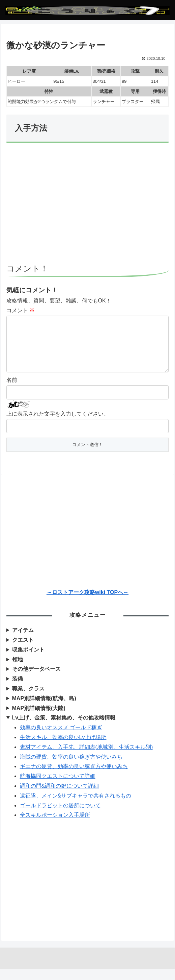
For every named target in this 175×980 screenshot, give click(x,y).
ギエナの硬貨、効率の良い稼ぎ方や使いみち (74, 777)
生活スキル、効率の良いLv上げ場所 (63, 748)
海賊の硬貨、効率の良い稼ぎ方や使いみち (71, 768)
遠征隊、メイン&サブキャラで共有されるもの (76, 806)
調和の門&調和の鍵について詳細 (60, 797)
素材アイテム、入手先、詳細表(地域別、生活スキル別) (86, 758)
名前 (12, 391)
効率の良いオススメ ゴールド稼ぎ (61, 738)
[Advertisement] (88, 206)
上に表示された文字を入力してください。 (58, 425)
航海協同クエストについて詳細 (58, 787)
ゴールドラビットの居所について (60, 816)
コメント (21, 310)
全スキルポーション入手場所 (55, 826)
